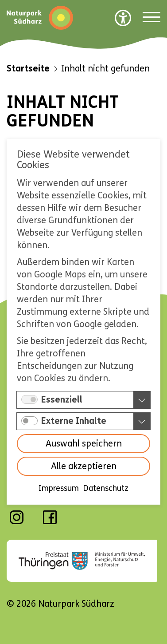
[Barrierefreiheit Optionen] (123, 18)
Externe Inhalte (74, 421)
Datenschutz (106, 489)
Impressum (59, 489)
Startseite (28, 69)
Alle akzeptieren (84, 467)
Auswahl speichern (84, 444)
